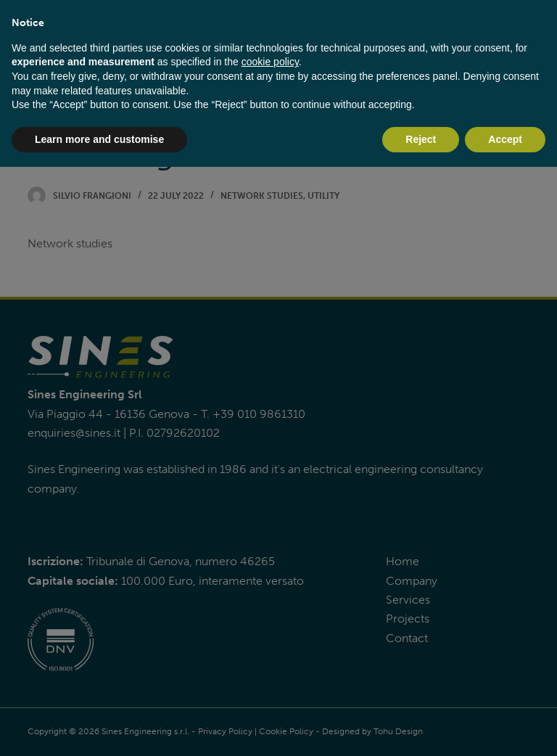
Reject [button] (421, 139)
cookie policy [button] (270, 62)
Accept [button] (505, 139)
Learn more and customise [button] (99, 139)
